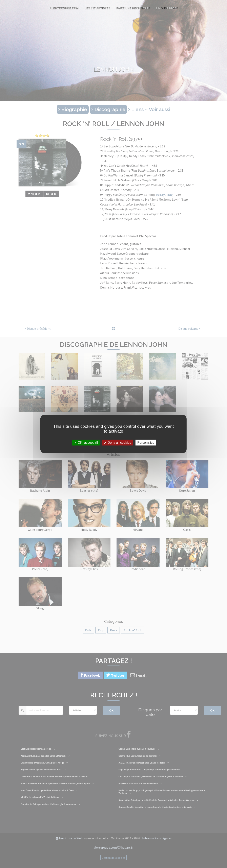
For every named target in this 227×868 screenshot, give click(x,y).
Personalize (146, 443)
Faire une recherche (133, 8)
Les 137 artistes (97, 8)
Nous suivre (167, 8)
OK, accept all (86, 443)
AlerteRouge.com (64, 8)
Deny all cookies (118, 443)
